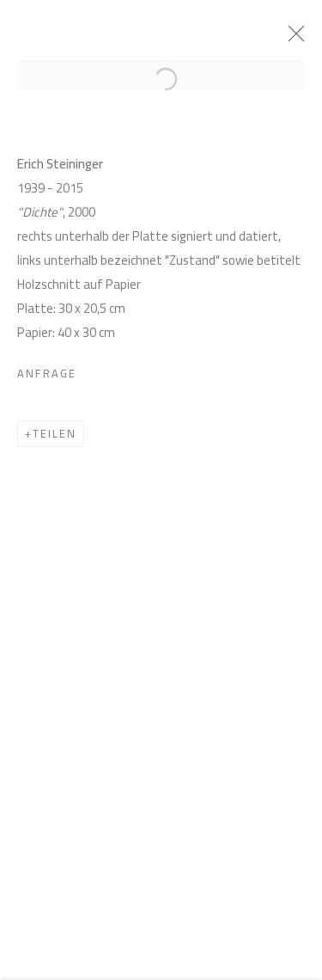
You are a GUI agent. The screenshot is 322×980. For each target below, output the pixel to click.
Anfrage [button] (47, 377)
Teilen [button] (55, 437)
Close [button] (295, 39)
